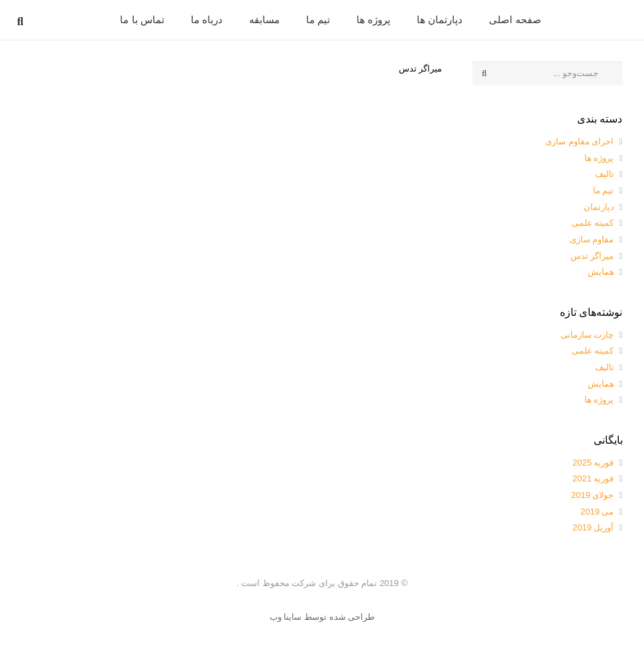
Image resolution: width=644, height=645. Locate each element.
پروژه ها (599, 158)
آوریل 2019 (593, 527)
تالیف (605, 174)
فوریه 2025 (593, 463)
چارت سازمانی (587, 335)
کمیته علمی (593, 223)
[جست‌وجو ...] (548, 74)
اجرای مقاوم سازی (579, 141)
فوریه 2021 (593, 478)
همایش (601, 272)
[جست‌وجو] (484, 74)
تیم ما (604, 190)
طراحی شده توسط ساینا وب (322, 617)
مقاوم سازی (592, 239)
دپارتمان (599, 207)
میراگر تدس (421, 69)
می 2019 (597, 512)
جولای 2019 (593, 495)
